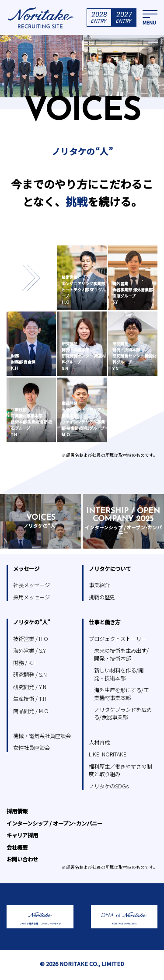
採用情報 (17, 811)
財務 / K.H (25, 663)
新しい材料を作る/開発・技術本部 (119, 674)
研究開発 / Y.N (30, 687)
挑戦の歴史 (102, 597)
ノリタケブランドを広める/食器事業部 (123, 713)
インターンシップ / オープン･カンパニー (54, 823)
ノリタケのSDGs (109, 786)
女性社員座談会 (31, 748)
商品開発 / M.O (31, 711)
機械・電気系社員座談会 (42, 736)
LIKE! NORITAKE (108, 754)
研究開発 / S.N (30, 675)
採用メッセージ (31, 597)
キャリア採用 (22, 835)
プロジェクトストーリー (118, 639)
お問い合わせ (22, 859)
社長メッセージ (31, 585)
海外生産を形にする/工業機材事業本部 (121, 694)
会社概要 (17, 847)
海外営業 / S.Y (30, 651)
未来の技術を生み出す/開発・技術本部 (121, 654)
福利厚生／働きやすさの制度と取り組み (120, 770)
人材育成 (99, 742)
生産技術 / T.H (30, 699)
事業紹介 (99, 585)
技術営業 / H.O (31, 639)
